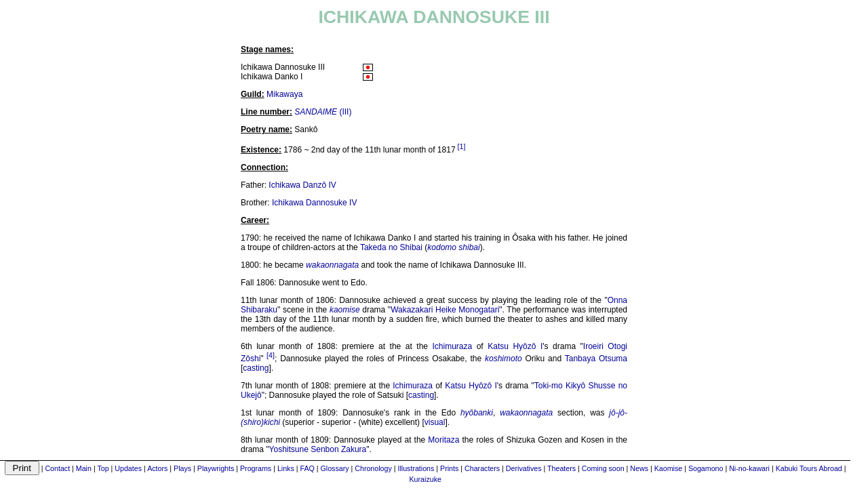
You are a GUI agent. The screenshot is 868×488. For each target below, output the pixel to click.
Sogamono (706, 468)
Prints (449, 468)
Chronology (373, 468)
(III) (323, 112)
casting (256, 368)
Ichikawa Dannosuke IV (314, 203)
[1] (462, 146)
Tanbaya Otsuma (596, 359)
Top (103, 468)
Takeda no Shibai (391, 247)
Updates (128, 468)
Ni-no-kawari (749, 468)
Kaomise (668, 468)
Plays (182, 468)
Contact (57, 468)
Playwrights (216, 468)
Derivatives (524, 468)
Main (84, 468)
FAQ (307, 468)
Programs (256, 468)
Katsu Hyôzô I (515, 346)
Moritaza (443, 440)
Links (286, 468)
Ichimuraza (453, 346)
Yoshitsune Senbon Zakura (318, 449)
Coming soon (603, 468)
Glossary (335, 468)
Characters (482, 468)
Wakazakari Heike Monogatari (445, 310)
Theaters (561, 468)
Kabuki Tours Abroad (809, 468)
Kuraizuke (426, 479)
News (639, 468)
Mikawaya (284, 94)
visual (435, 422)
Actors (157, 468)
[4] (271, 355)
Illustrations (416, 468)
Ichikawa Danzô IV (302, 185)
